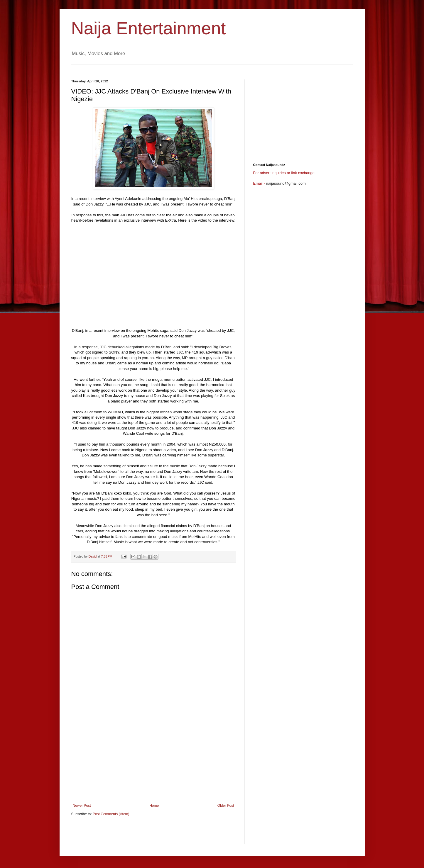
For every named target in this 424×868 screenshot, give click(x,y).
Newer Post (82, 806)
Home (154, 806)
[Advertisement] (178, 67)
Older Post (226, 806)
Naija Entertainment (149, 28)
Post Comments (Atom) (111, 814)
